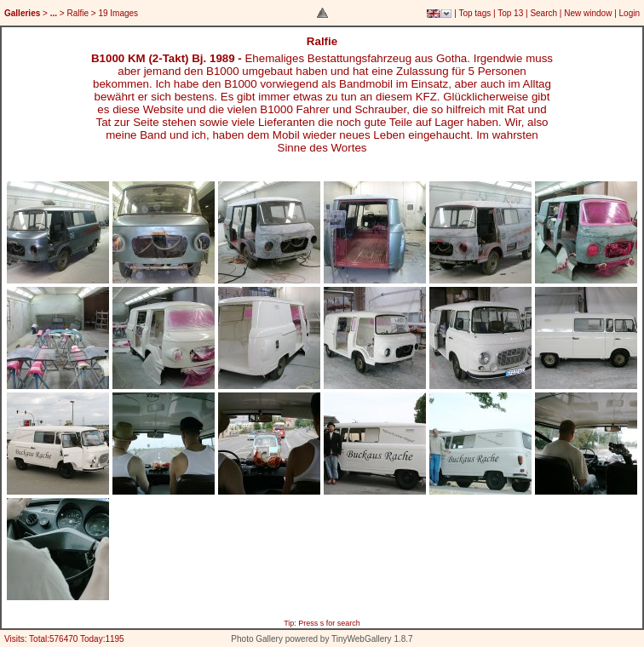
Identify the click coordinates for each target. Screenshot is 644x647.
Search (543, 13)
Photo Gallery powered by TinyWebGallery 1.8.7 (322, 639)
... (54, 13)
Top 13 (510, 13)
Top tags (474, 13)
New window (588, 13)
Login (630, 13)
